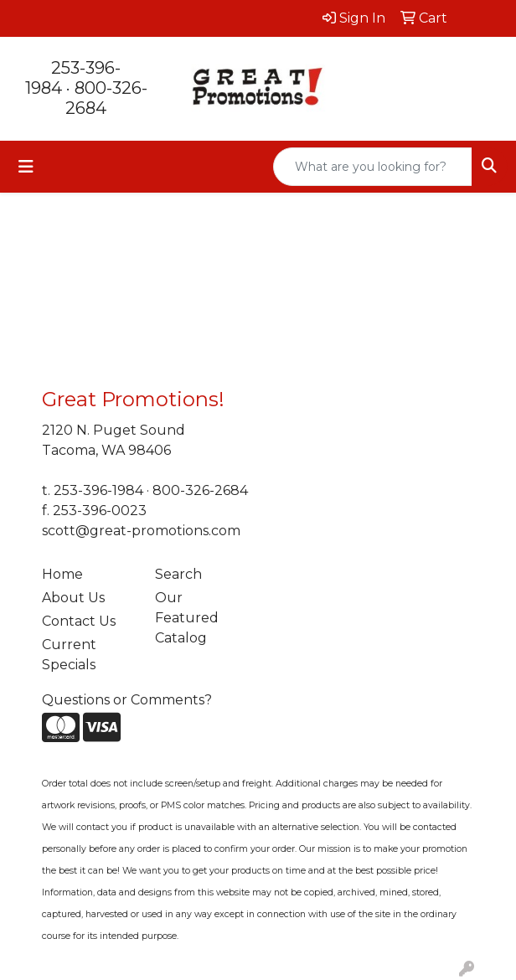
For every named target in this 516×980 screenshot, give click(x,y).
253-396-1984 (98, 490)
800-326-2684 (106, 98)
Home (62, 574)
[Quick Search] (373, 167)
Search (178, 574)
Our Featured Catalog (187, 618)
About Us (73, 598)
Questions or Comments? (127, 700)
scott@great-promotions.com (141, 531)
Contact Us (79, 621)
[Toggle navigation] (26, 167)
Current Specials (69, 655)
